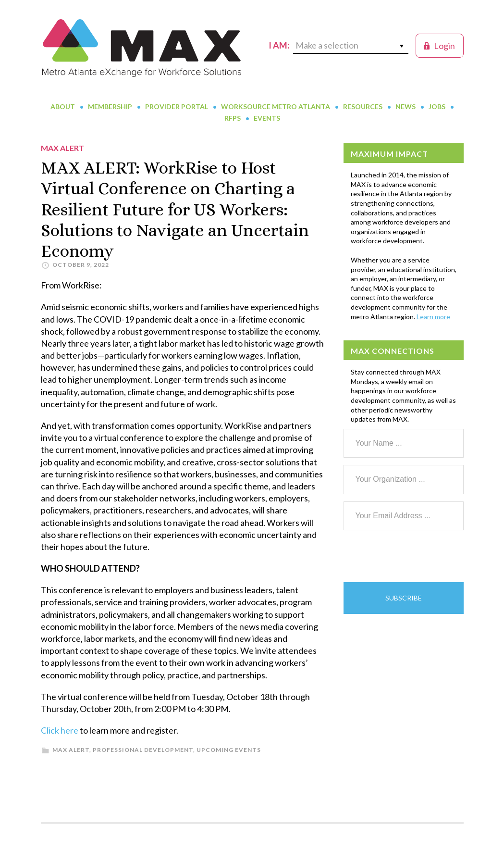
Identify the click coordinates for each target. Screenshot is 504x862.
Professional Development (143, 750)
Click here (60, 730)
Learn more (433, 317)
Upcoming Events (229, 750)
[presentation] (417, 556)
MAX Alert (71, 750)
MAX (142, 48)
